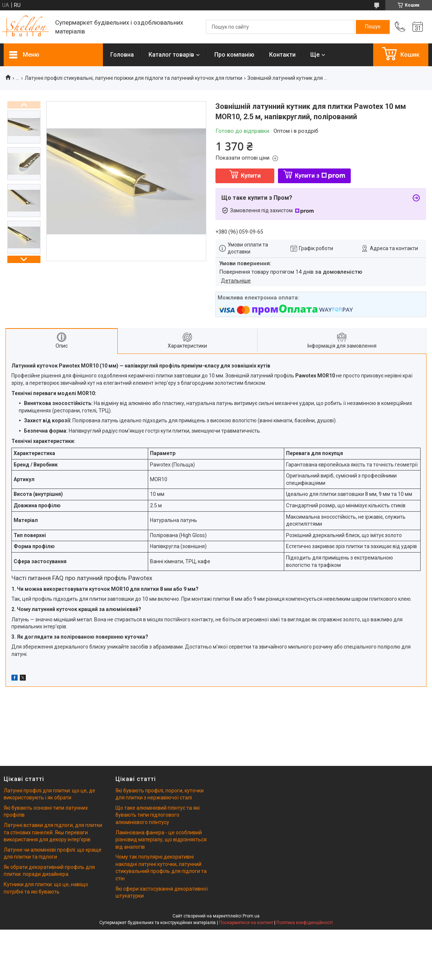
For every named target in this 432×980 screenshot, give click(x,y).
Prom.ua (251, 916)
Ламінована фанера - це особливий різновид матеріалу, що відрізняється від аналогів (161, 840)
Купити (251, 176)
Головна (122, 55)
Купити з (320, 176)
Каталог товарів (171, 55)
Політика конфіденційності (305, 923)
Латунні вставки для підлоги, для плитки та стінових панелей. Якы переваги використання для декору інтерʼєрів (53, 832)
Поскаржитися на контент (246, 923)
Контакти (282, 55)
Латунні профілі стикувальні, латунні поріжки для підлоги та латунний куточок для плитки (133, 78)
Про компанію (234, 55)
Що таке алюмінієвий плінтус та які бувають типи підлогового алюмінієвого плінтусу (158, 815)
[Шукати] (373, 27)
